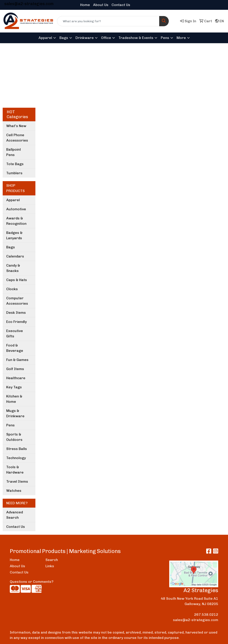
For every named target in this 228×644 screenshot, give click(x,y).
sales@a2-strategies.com (29, 4)
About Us (101, 5)
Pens (165, 38)
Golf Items (15, 369)
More (181, 38)
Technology (16, 458)
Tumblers (14, 173)
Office (106, 38)
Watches (14, 491)
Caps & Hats (17, 280)
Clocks (12, 289)
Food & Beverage (15, 348)
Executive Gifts (15, 333)
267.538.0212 (206, 615)
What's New (16, 126)
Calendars (15, 256)
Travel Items (17, 481)
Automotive (16, 209)
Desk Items (16, 313)
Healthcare (16, 378)
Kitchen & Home (14, 399)
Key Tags (14, 387)
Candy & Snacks (13, 268)
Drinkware (85, 38)
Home (85, 5)
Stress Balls (17, 449)
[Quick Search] (108, 21)
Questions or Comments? (32, 582)
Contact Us (121, 5)
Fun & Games (17, 360)
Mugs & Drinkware (15, 413)
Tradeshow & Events (136, 38)
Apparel (45, 38)
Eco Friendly (16, 322)
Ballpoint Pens (14, 152)
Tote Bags (15, 164)
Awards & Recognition (16, 221)
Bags (64, 38)
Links (50, 566)
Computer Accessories (17, 301)
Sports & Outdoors (14, 437)
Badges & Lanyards (14, 235)
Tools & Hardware (15, 470)
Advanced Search (15, 515)
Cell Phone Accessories (17, 138)
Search (52, 560)
